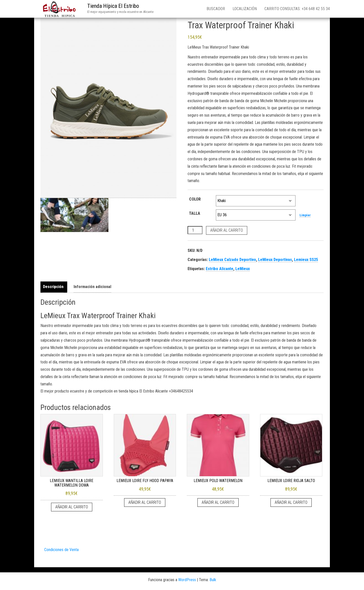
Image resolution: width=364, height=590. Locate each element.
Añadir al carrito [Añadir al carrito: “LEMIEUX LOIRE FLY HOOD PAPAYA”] (145, 502)
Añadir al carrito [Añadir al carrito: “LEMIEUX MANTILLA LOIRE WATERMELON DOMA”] (72, 507)
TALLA (195, 213)
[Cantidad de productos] (195, 230)
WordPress (187, 580)
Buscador (216, 9)
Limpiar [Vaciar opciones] (305, 215)
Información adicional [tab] (92, 287)
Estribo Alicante (220, 269)
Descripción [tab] (53, 287)
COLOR (195, 199)
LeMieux (243, 269)
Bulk (213, 580)
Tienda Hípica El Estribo (113, 6)
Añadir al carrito (227, 230)
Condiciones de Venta (61, 550)
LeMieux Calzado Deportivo (232, 260)
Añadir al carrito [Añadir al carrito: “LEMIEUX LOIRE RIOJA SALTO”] (291, 502)
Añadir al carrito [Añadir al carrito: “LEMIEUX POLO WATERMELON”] (218, 502)
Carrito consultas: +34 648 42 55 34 (297, 9)
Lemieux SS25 (306, 260)
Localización (245, 9)
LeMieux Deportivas (275, 260)
